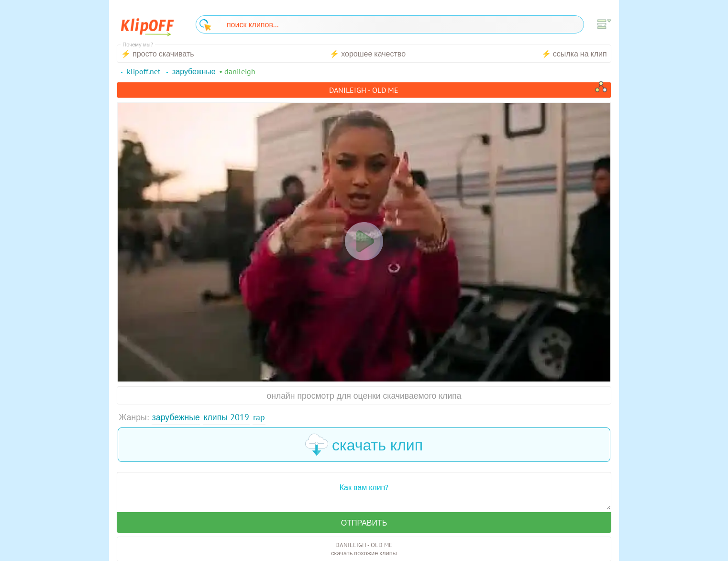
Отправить (364, 523)
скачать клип (364, 445)
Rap (259, 417)
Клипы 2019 (226, 417)
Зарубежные (176, 417)
